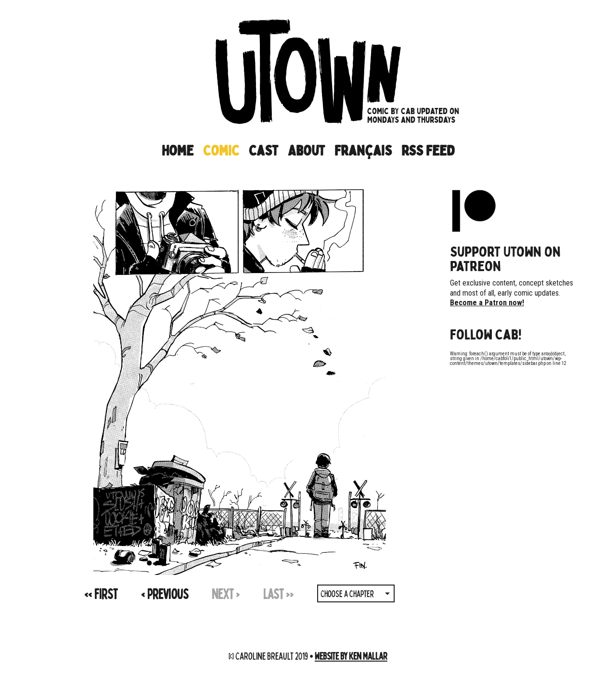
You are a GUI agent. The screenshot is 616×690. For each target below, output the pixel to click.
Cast (263, 151)
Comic (221, 151)
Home (178, 151)
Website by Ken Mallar (351, 656)
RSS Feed (428, 151)
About (306, 151)
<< (101, 594)
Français (363, 151)
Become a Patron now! (487, 303)
